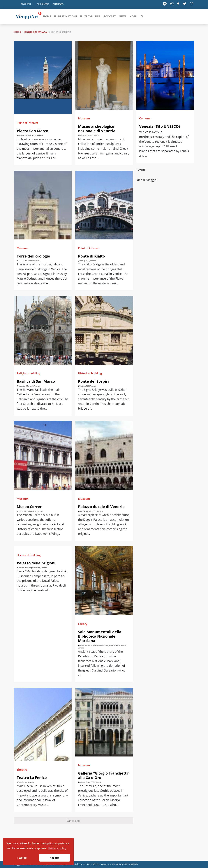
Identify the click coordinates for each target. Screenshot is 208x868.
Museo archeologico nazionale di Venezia (97, 129)
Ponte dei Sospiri (93, 381)
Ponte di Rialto (91, 256)
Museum (84, 118)
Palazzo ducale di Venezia (101, 507)
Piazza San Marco (32, 131)
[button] (24, 4)
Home (17, 32)
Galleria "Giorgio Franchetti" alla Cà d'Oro (104, 775)
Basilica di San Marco (36, 381)
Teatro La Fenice (32, 778)
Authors (58, 4)
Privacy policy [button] (57, 848)
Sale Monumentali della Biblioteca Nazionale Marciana (100, 636)
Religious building (28, 373)
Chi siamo (43, 4)
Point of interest (28, 123)
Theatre (22, 770)
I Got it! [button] (22, 858)
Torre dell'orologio (33, 256)
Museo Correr (29, 507)
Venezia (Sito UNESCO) (36, 32)
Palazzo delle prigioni (36, 563)
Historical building (90, 373)
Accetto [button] (55, 858)
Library (83, 624)
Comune (145, 118)
